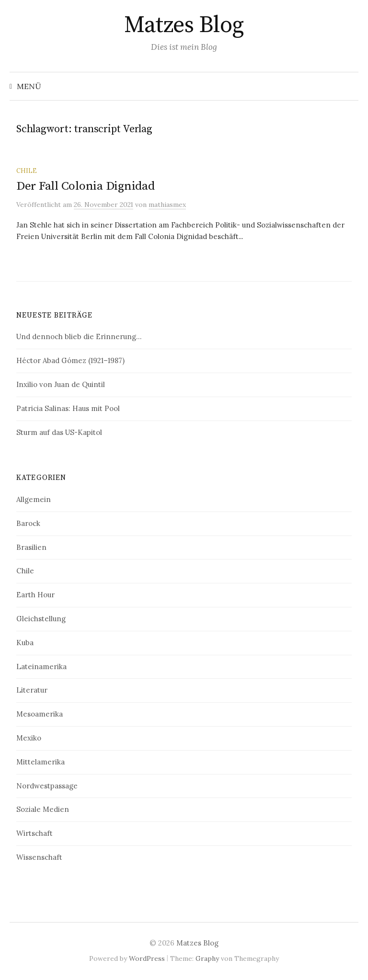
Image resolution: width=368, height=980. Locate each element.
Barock (28, 523)
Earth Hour (35, 595)
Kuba (25, 643)
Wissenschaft (39, 857)
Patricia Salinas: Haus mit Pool (68, 408)
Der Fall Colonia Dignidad (86, 186)
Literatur (32, 690)
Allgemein (34, 499)
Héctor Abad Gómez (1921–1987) (70, 360)
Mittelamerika (40, 762)
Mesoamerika (40, 714)
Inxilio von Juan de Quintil (61, 384)
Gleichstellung (41, 619)
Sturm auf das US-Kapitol (59, 432)
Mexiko (29, 738)
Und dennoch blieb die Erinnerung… (79, 336)
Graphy (207, 958)
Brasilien (31, 547)
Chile (27, 171)
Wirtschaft (34, 833)
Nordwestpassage (47, 786)
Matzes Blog (184, 25)
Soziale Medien (43, 809)
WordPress (147, 958)
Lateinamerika (41, 667)
